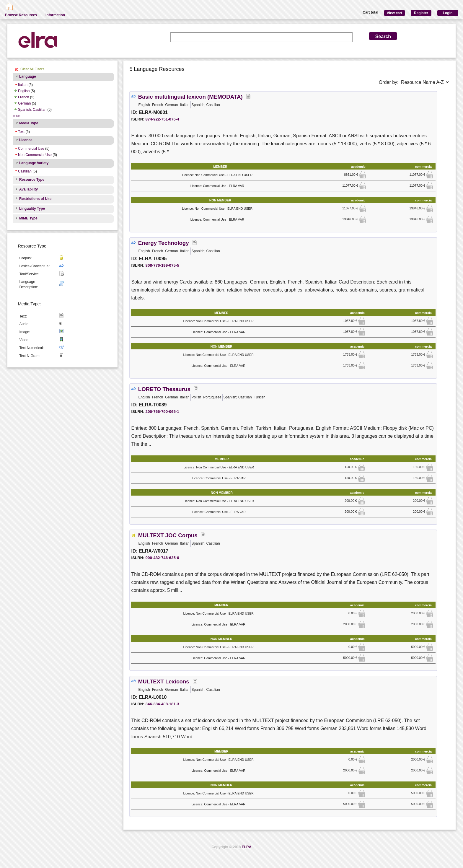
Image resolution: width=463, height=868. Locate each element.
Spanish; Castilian (32, 110)
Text (21, 132)
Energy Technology (164, 243)
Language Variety (34, 163)
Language (28, 76)
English (24, 91)
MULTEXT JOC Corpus (168, 535)
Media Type (29, 123)
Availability (28, 189)
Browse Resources (21, 15)
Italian (23, 85)
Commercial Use (31, 149)
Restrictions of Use (35, 199)
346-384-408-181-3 (162, 704)
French (23, 97)
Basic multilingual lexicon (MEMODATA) (190, 97)
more (17, 116)
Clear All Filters (32, 69)
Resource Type (32, 180)
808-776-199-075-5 (162, 265)
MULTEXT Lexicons (164, 681)
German (24, 103)
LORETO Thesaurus (164, 389)
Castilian (25, 171)
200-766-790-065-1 (162, 412)
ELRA (247, 847)
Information (55, 15)
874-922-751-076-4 (162, 119)
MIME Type (28, 218)
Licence (26, 140)
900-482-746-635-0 (162, 558)
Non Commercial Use (35, 155)
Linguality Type (32, 209)
